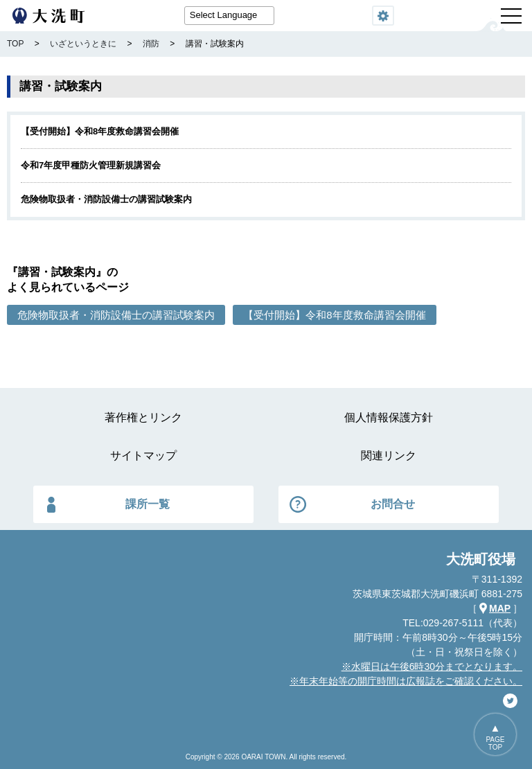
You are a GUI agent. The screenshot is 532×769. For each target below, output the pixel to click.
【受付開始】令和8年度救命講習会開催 (100, 131)
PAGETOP (495, 743)
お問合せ (393, 504)
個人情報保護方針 (389, 417)
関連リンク (389, 456)
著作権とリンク (143, 417)
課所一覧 (148, 504)
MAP (500, 608)
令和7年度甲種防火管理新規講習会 (91, 165)
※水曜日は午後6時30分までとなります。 (432, 666)
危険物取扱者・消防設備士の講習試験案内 (106, 199)
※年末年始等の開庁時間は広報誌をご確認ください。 (406, 681)
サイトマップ (143, 456)
